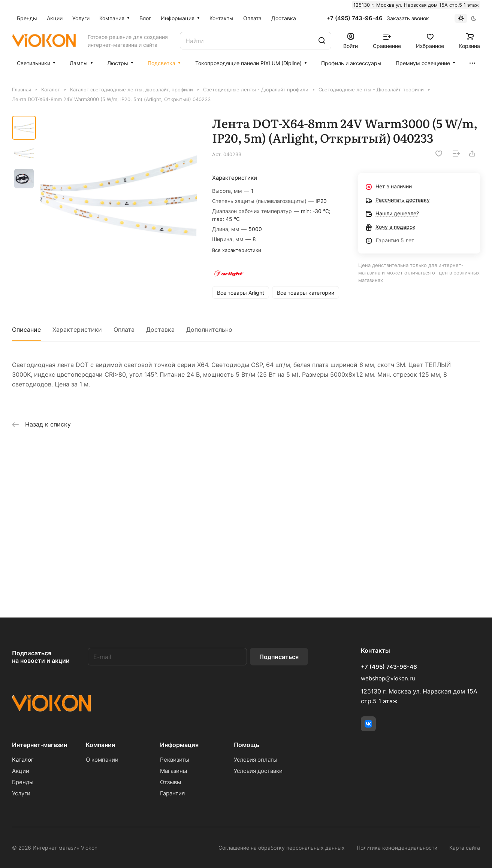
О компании (102, 760)
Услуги (21, 793)
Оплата (124, 330)
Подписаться (279, 657)
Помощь (247, 745)
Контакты (375, 650)
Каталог (23, 760)
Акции (21, 771)
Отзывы (170, 782)
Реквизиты (175, 760)
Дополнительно (209, 330)
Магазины (173, 771)
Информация (179, 745)
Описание (26, 330)
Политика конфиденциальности (397, 848)
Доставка (160, 330)
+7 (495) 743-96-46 (354, 18)
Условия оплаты (256, 760)
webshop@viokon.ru (388, 678)
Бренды (23, 782)
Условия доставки (258, 771)
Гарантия (172, 793)
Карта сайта (465, 848)
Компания (100, 745)
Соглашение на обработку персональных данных (282, 848)
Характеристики (77, 330)
